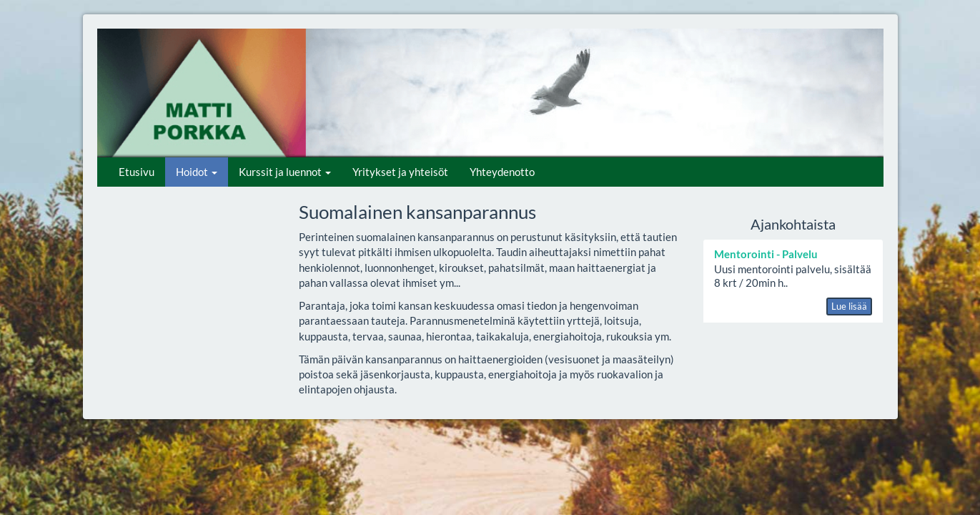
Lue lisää (849, 306)
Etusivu (137, 172)
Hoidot (197, 172)
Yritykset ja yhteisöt (400, 172)
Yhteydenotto (502, 172)
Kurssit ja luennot (285, 172)
